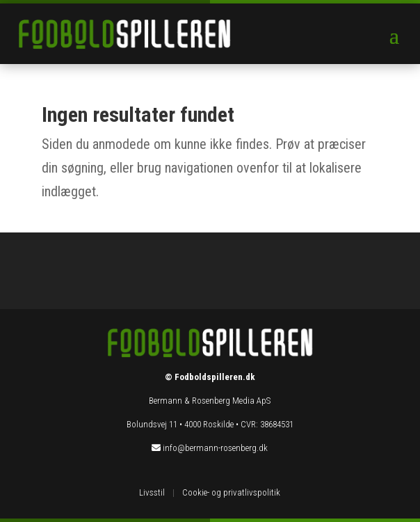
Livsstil (152, 492)
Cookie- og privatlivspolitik (231, 492)
